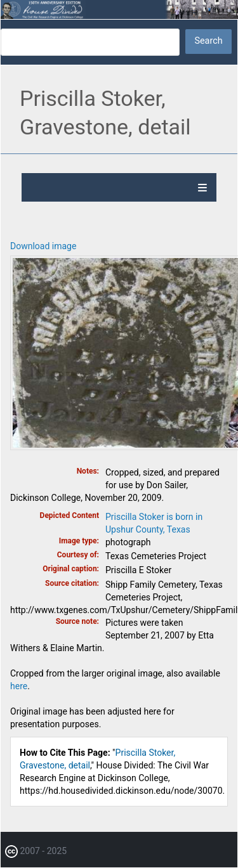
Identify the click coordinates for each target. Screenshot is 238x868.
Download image (43, 246)
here (19, 686)
